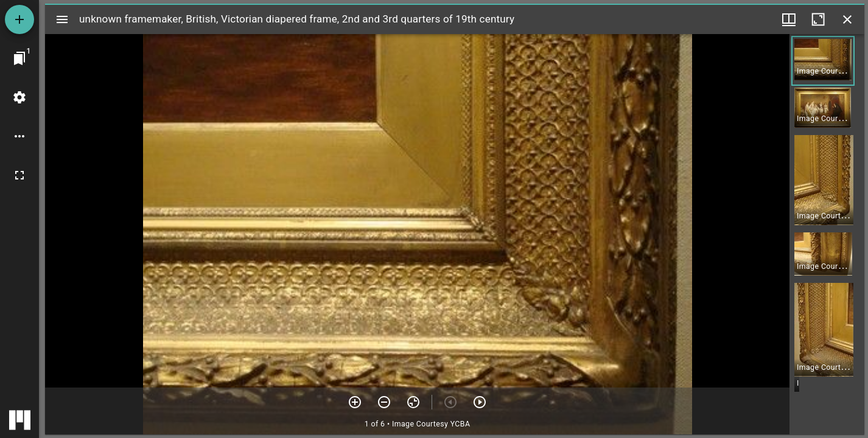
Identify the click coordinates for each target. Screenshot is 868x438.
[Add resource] (19, 19)
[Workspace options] (19, 136)
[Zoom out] (384, 402)
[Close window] (847, 19)
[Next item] (480, 402)
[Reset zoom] (413, 402)
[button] (823, 61)
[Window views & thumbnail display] (789, 19)
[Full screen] (19, 175)
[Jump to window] (19, 58)
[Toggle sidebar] (62, 19)
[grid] (827, 234)
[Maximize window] (818, 19)
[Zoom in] (355, 402)
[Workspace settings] (19, 97)
